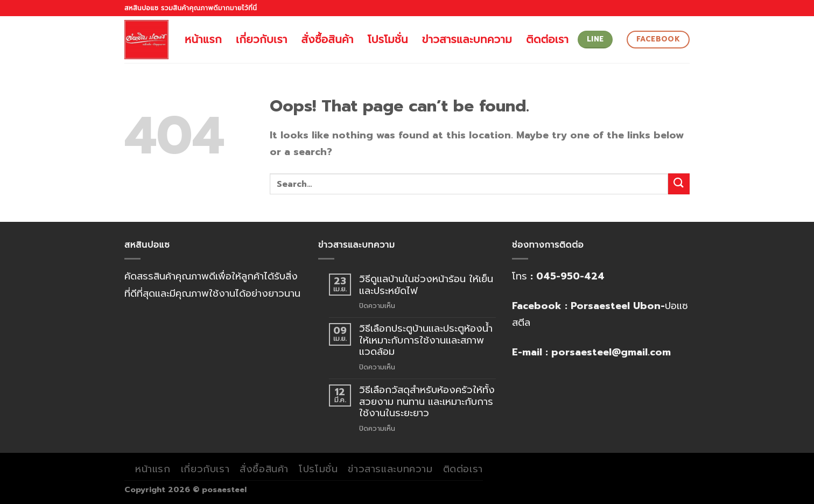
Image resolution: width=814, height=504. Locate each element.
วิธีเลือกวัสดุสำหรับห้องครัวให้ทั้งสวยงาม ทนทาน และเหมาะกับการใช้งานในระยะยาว (427, 402)
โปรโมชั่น (388, 39)
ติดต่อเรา (547, 39)
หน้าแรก (203, 39)
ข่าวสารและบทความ (467, 39)
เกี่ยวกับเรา (262, 39)
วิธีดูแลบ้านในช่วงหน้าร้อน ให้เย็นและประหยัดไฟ (426, 285)
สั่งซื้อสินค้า (328, 39)
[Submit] (679, 184)
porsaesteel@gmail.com (611, 352)
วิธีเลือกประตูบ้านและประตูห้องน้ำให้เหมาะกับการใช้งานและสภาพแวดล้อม (426, 341)
